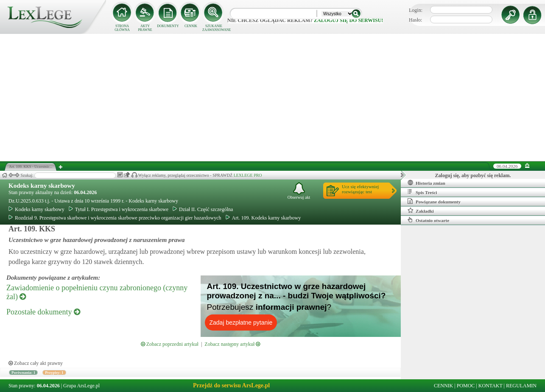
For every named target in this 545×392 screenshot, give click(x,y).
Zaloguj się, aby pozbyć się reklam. (473, 175)
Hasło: (415, 20)
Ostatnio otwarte (428, 220)
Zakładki (421, 211)
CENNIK (191, 26)
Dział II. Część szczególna (203, 209)
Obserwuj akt (299, 191)
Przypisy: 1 (54, 373)
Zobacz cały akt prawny (36, 363)
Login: (416, 10)
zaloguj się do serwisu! (348, 20)
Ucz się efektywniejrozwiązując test (360, 189)
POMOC (466, 386)
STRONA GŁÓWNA (122, 28)
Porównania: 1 (23, 373)
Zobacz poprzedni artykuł (170, 344)
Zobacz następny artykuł (232, 344)
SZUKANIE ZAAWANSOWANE (214, 28)
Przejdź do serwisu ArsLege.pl (231, 385)
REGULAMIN (521, 386)
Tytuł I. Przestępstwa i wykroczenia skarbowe (119, 209)
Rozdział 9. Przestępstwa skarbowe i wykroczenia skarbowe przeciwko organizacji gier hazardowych (115, 218)
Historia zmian (426, 183)
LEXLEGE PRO (248, 175)
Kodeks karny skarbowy (42, 186)
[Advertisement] (273, 97)
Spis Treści (422, 192)
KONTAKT (490, 386)
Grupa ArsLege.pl (81, 386)
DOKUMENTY (168, 26)
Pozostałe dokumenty (43, 312)
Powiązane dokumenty (434, 201)
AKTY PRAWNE (145, 28)
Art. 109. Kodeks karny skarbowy (263, 218)
